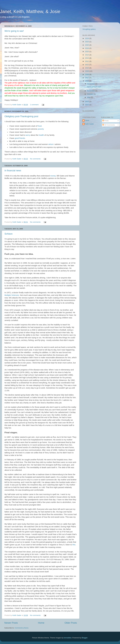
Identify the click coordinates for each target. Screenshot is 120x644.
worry (28, 135)
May (89, 97)
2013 (87, 58)
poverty (41, 129)
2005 (87, 81)
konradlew (68, 638)
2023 (87, 42)
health (41, 135)
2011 (87, 65)
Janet (87, 120)
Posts (105, 121)
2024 (87, 38)
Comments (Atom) (22, 628)
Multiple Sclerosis (12, 295)
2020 (87, 45)
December (91, 84)
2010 (87, 68)
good (17, 138)
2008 (87, 75)
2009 (87, 71)
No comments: (36, 159)
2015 (87, 51)
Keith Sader (89, 124)
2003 (87, 105)
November (91, 91)
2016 (87, 48)
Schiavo (8, 234)
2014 (87, 55)
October (90, 94)
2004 (87, 102)
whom (51, 144)
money (53, 176)
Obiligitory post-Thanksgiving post (21, 116)
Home (41, 623)
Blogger (85, 638)
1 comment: (35, 105)
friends (22, 138)
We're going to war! (14, 31)
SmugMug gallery (89, 29)
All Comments (109, 125)
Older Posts (71, 623)
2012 (87, 61)
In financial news (13, 171)
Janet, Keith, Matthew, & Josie (30, 12)
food (40, 126)
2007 (87, 78)
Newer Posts (11, 623)
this (74, 545)
